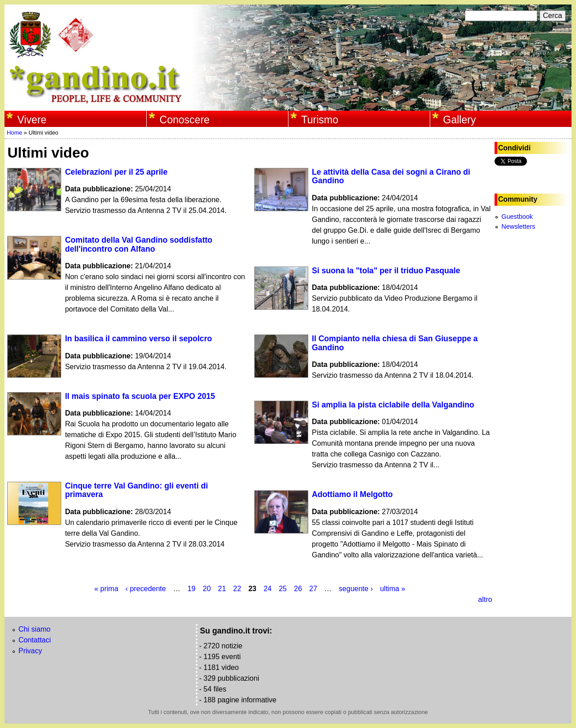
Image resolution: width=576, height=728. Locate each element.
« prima (106, 589)
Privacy (30, 651)
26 (298, 589)
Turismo (320, 120)
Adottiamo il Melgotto (352, 494)
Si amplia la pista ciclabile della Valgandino (393, 405)
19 (192, 589)
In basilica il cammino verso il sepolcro (138, 339)
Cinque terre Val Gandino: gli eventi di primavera (136, 490)
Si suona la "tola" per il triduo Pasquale (386, 271)
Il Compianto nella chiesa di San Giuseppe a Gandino (395, 343)
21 (222, 589)
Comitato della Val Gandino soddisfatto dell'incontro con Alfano (138, 244)
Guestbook (517, 217)
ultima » (392, 589)
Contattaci (35, 640)
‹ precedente (146, 589)
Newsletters (518, 226)
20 (207, 589)
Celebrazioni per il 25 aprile (116, 172)
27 (313, 589)
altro (485, 599)
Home (14, 133)
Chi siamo (34, 629)
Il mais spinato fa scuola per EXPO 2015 (140, 396)
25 (283, 589)
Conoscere (185, 120)
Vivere (32, 120)
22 (237, 589)
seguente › (356, 589)
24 (268, 589)
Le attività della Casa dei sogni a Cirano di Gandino (391, 176)
